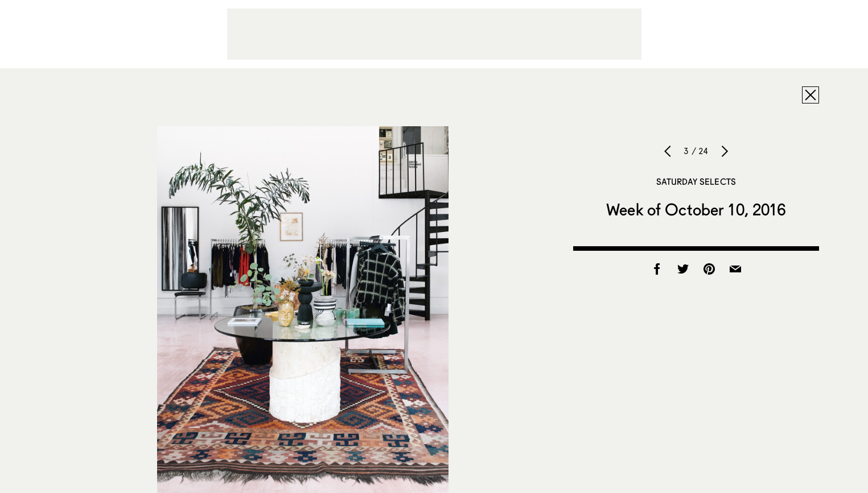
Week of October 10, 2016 (696, 209)
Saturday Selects (696, 181)
